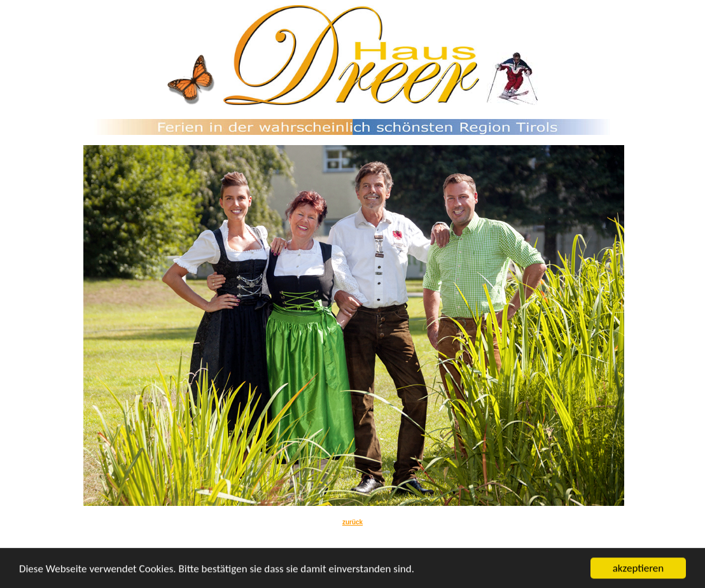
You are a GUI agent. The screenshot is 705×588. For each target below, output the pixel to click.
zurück (352, 522)
